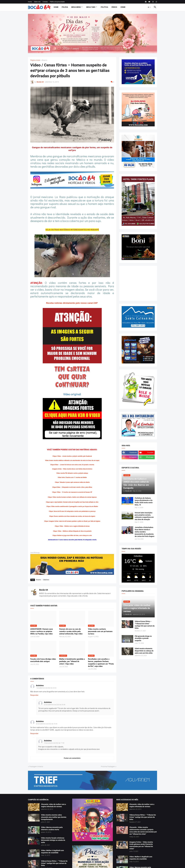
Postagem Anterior (36, 767)
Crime (123, 7)
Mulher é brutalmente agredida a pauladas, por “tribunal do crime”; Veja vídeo (72, 661)
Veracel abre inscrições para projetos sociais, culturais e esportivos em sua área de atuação (144, 516)
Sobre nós (37, 2)
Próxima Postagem (108, 767)
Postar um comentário (72, 758)
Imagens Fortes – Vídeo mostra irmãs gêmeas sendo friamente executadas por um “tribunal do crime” (141, 845)
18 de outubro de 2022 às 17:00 (54, 743)
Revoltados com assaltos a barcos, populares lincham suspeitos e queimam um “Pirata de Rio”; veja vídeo (101, 663)
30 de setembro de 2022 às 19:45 (47, 724)
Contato (45, 2)
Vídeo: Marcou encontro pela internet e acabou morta (52, 828)
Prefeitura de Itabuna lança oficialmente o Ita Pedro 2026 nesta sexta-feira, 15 (144, 501)
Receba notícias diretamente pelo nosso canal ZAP (72, 303)
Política (104, 7)
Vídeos (114, 7)
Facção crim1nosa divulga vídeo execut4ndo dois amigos (43, 660)
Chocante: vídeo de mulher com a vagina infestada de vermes (54, 805)
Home (30, 2)
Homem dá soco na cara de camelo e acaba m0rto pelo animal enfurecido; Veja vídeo (71, 631)
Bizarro (45, 60)
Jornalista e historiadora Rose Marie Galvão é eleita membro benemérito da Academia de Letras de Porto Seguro (145, 532)
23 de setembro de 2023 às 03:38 (55, 705)
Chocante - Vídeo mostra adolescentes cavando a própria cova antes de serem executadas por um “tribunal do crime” (143, 831)
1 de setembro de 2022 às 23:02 (46, 688)
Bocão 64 (44, 590)
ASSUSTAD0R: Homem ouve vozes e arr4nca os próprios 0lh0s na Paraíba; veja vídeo (42, 631)
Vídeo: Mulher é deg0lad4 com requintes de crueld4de (52, 852)
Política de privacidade (57, 2)
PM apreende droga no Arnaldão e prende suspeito (143, 638)
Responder (34, 695)
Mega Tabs (91, 7)
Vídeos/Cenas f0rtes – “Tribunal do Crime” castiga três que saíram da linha (145, 625)
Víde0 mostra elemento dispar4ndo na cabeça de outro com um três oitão (144, 651)
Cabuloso (46, 580)
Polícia (65, 7)
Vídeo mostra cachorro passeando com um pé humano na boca (100, 631)
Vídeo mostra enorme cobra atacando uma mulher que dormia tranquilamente (54, 817)
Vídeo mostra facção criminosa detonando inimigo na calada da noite (53, 840)
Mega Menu (76, 7)
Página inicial (35, 60)
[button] (149, 7)
